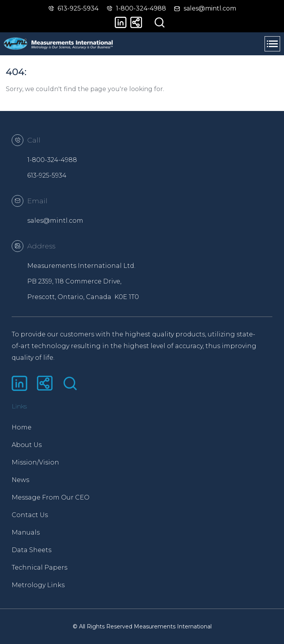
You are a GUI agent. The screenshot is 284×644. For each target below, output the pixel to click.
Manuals (26, 532)
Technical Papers (39, 567)
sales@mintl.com (55, 221)
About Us (27, 445)
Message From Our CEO (51, 497)
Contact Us (30, 515)
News (20, 480)
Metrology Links (38, 585)
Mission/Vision (35, 462)
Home (22, 427)
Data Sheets (32, 550)
